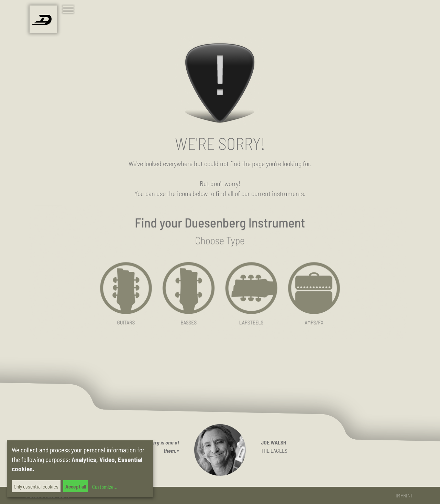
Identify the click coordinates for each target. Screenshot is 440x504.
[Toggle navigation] (69, 10)
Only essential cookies (36, 486)
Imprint (404, 495)
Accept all (76, 486)
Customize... (104, 487)
